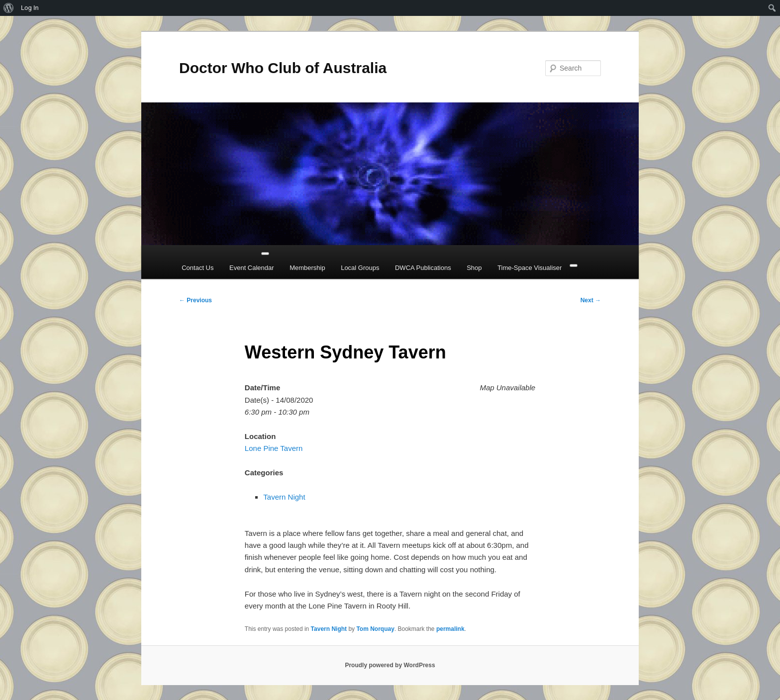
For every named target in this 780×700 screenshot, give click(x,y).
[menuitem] (9, 8)
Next (591, 300)
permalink (450, 629)
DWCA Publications (423, 268)
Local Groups (360, 268)
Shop (474, 268)
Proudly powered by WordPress (390, 665)
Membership (307, 268)
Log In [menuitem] (30, 8)
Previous (195, 300)
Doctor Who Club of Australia (283, 68)
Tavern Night (284, 497)
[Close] (574, 265)
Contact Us (197, 268)
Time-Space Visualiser (530, 268)
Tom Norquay (375, 629)
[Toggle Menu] (265, 254)
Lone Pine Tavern (274, 448)
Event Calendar (252, 268)
